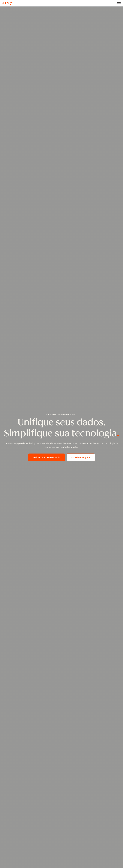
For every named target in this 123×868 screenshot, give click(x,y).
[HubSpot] (8, 3)
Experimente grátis (83, 457)
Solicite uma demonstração (49, 457)
